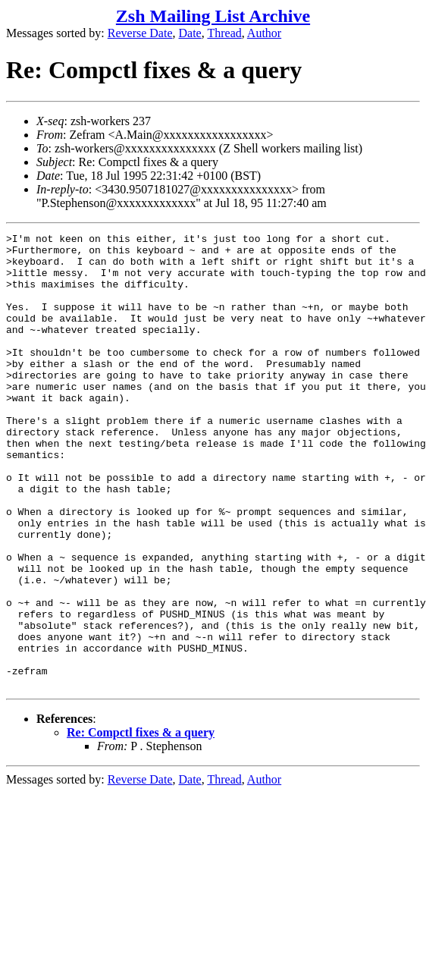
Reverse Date (140, 33)
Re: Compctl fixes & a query (141, 823)
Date (190, 33)
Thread (224, 33)
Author (264, 33)
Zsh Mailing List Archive (213, 16)
